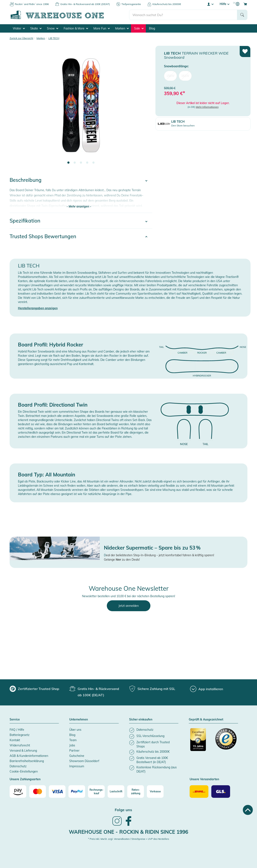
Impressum (77, 766)
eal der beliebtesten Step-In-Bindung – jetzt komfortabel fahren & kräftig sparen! (160, 555)
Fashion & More (76, 28)
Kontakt (15, 740)
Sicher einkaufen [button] (141, 720)
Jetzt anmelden (129, 606)
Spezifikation (25, 221)
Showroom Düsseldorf (84, 761)
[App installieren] (207, 689)
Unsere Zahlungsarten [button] (25, 779)
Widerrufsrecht (20, 745)
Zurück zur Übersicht (21, 38)
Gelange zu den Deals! (122, 560)
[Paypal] (77, 792)
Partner (74, 751)
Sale (139, 28)
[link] (117, 825)
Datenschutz (18, 766)
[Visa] (57, 792)
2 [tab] (75, 163)
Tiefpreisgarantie (131, 4)
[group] (34, 689)
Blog (152, 28)
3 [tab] (81, 163)
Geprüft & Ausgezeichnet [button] (206, 720)
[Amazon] (18, 792)
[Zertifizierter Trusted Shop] (201, 742)
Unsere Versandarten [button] (204, 779)
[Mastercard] (38, 792)
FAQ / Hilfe (17, 730)
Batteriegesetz (20, 735)
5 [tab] (93, 163)
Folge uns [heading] (123, 810)
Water (19, 28)
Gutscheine (77, 756)
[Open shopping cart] (245, 4)
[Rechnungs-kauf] (96, 792)
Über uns (75, 730)
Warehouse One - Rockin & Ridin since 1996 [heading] (128, 832)
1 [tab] (68, 163)
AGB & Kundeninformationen (29, 756)
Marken (122, 28)
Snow (53, 28)
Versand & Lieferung (23, 751)
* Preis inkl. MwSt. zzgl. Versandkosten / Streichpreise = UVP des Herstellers (128, 839)
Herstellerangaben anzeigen (38, 308)
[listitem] (154, 730)
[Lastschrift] (116, 792)
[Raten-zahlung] (136, 792)
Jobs (72, 745)
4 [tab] (87, 163)
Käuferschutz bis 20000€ (167, 4)
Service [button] (15, 720)
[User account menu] (210, 4)
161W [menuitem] (185, 76)
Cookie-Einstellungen (24, 771)
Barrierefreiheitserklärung (27, 761)
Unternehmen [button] (79, 720)
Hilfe (224, 4)
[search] (183, 15)
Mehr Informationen (207, 107)
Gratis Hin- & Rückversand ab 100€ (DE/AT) (85, 4)
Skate (36, 28)
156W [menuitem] (170, 76)
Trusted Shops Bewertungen (43, 236)
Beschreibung (26, 180)
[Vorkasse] (155, 792)
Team (73, 740)
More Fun (102, 28)
